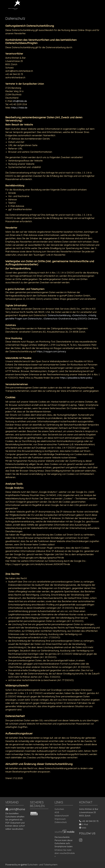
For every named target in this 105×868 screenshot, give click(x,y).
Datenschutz (61, 822)
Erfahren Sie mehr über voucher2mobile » (65, 853)
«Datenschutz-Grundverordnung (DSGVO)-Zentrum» (71, 319)
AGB (57, 812)
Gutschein (59, 809)
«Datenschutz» (79, 315)
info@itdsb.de (20, 101)
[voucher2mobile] (65, 832)
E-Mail (85, 824)
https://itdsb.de (19, 108)
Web (84, 828)
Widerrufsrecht (62, 816)
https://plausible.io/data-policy (76, 378)
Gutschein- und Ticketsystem (38, 865)
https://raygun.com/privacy (51, 351)
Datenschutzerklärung (59, 315)
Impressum (60, 819)
